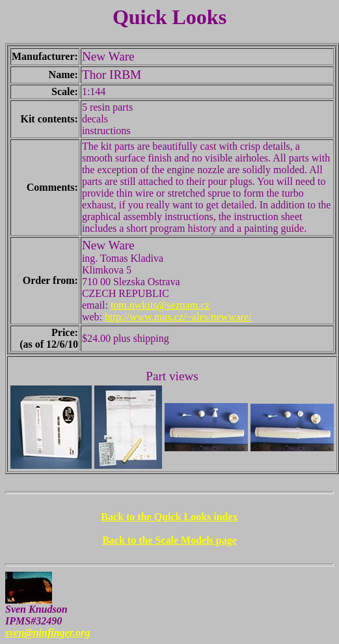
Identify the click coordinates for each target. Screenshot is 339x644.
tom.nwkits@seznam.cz (160, 305)
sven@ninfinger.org (47, 633)
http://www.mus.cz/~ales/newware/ (178, 317)
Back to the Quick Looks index (169, 517)
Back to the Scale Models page (169, 540)
